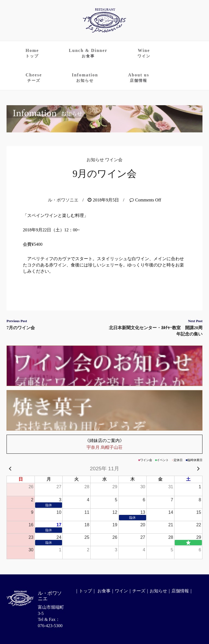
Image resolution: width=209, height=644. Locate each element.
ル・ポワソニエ (63, 200)
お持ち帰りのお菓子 (104, 410)
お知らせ (95, 160)
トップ (85, 591)
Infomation (85, 78)
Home (32, 53)
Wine (144, 53)
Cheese (34, 78)
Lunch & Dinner (88, 53)
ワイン (121, 591)
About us (139, 78)
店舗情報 (180, 591)
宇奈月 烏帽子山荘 (104, 444)
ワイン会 (114, 160)
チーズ (139, 591)
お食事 (104, 591)
